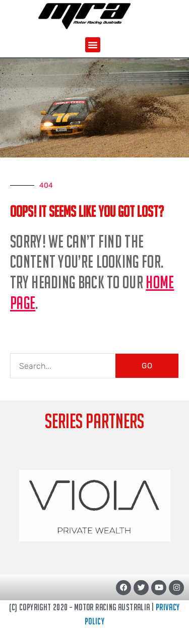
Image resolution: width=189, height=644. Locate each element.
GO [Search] (147, 366)
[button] (93, 45)
